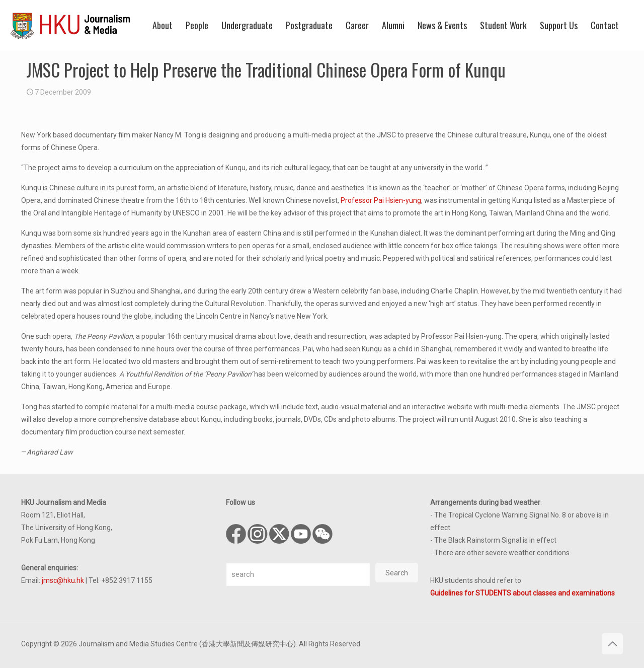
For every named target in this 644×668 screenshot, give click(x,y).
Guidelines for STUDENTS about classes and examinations (522, 593)
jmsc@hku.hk (63, 580)
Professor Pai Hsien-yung (381, 200)
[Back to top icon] (612, 644)
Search (397, 573)
